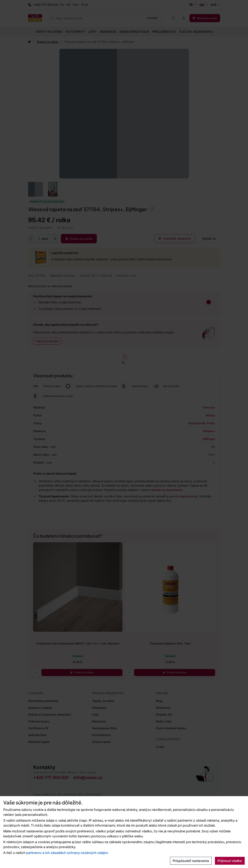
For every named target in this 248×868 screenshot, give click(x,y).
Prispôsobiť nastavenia (191, 861)
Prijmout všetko (230, 861)
